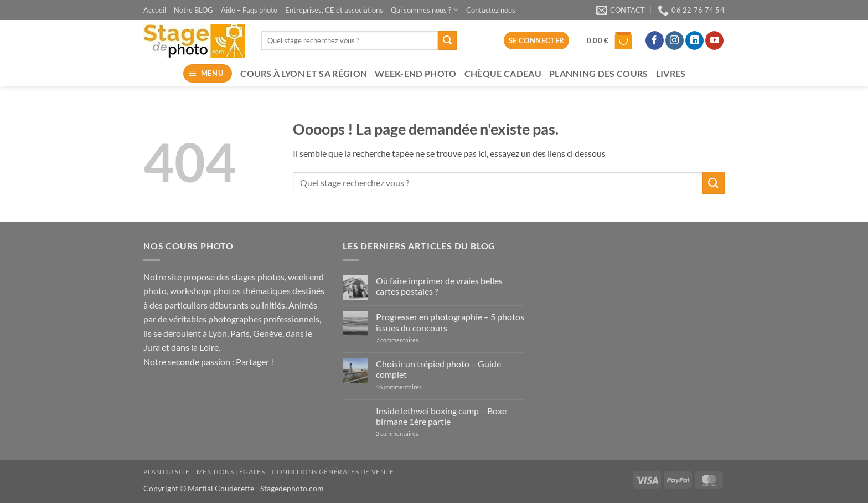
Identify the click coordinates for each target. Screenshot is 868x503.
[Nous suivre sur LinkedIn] (694, 40)
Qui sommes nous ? (425, 10)
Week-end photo (415, 73)
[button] (609, 40)
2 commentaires (408, 433)
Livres (671, 73)
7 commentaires (415, 340)
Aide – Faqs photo (249, 10)
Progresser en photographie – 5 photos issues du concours (450, 322)
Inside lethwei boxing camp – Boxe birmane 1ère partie (441, 416)
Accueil (155, 10)
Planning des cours (599, 73)
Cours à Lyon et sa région (304, 73)
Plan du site (166, 472)
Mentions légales (231, 472)
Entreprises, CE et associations (334, 10)
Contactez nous (491, 10)
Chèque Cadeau (503, 73)
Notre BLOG (193, 10)
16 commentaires (409, 387)
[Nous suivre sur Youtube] (714, 40)
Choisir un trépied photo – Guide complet (438, 369)
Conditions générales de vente (333, 472)
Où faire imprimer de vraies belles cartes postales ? (439, 286)
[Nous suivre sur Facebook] (655, 40)
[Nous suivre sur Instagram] (675, 40)
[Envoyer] (447, 40)
